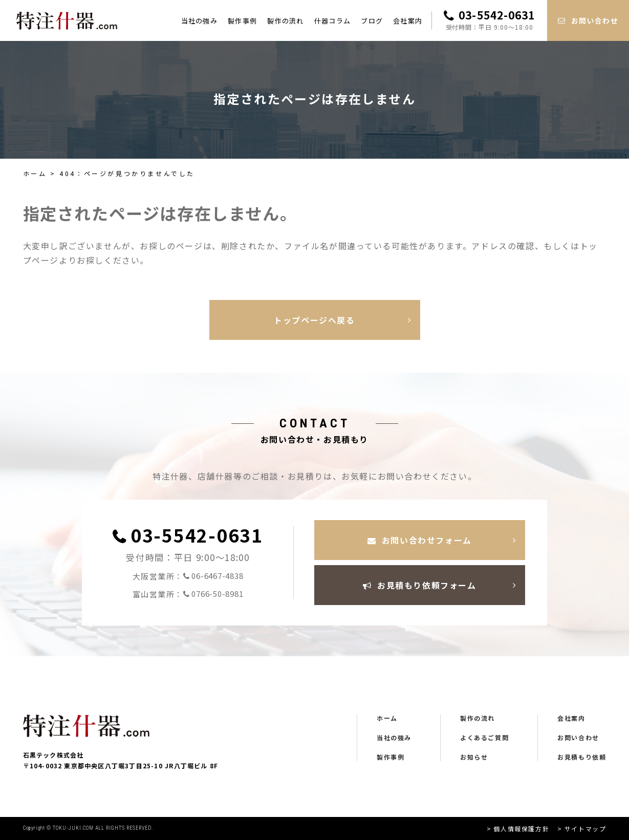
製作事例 (242, 21)
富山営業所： (188, 594)
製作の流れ (286, 21)
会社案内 (408, 21)
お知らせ (474, 757)
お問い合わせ (578, 738)
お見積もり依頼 (582, 757)
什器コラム (333, 21)
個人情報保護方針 (521, 828)
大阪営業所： (188, 576)
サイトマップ (585, 828)
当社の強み (200, 21)
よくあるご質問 (484, 738)
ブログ (372, 21)
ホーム (35, 173)
